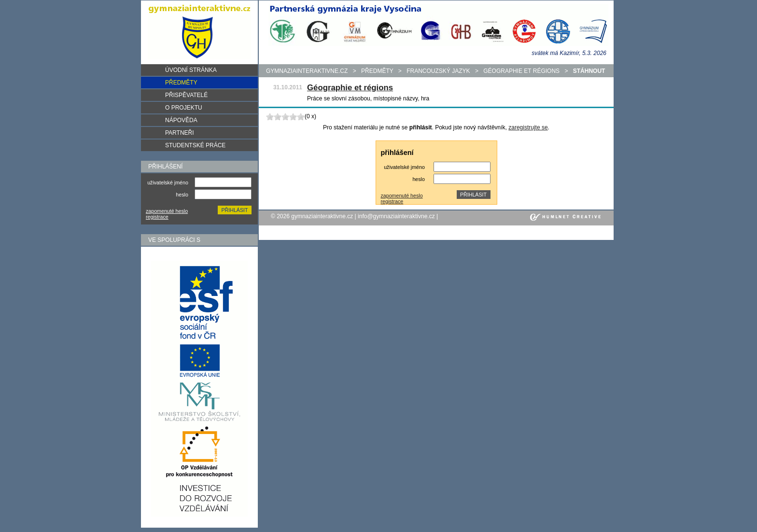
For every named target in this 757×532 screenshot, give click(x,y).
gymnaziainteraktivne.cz (307, 71)
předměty (377, 71)
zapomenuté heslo (167, 211)
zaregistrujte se (528, 127)
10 (301, 117)
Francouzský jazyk (438, 71)
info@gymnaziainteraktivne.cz (396, 216)
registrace (157, 217)
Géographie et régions (521, 71)
